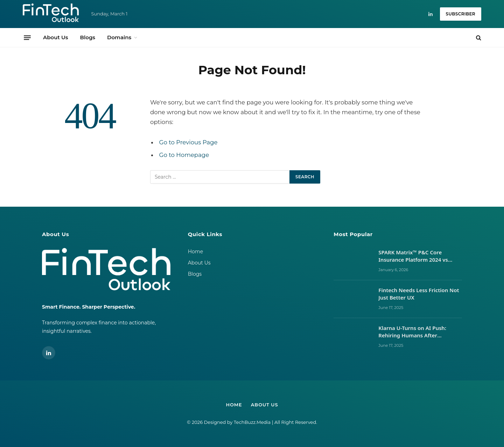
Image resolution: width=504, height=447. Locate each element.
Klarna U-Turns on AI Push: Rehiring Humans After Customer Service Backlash (414, 332)
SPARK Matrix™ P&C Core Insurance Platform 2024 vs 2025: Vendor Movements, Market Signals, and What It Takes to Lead (414, 256)
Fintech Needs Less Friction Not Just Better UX (419, 294)
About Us (55, 37)
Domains (119, 37)
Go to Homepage (184, 155)
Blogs (87, 37)
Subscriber (461, 14)
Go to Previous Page (188, 142)
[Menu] (27, 37)
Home (195, 252)
